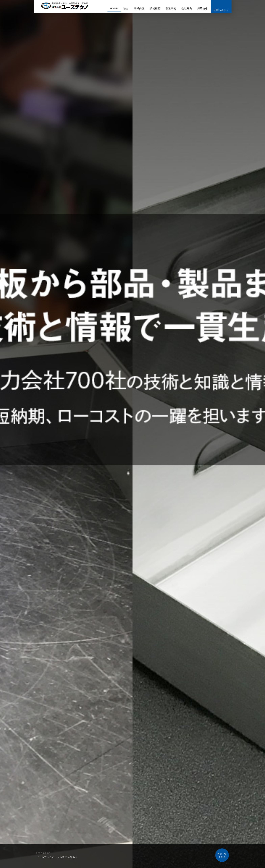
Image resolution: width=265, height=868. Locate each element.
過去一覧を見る (222, 855)
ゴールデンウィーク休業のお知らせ (57, 857)
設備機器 (155, 8)
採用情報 (203, 8)
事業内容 (139, 8)
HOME (114, 8)
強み (126, 8)
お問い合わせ (221, 10)
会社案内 (187, 8)
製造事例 (171, 8)
